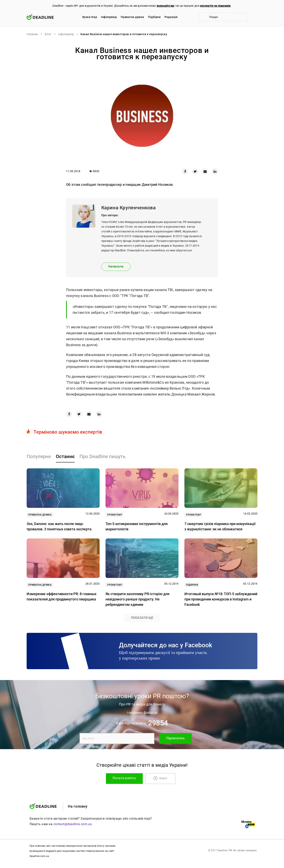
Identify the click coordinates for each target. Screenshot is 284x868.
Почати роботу (127, 778)
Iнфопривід (109, 17)
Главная (32, 34)
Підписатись (176, 738)
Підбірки (154, 17)
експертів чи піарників (215, 6)
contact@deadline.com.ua (73, 824)
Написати (116, 266)
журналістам (165, 6)
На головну (78, 806)
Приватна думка (132, 17)
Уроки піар (90, 17)
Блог (48, 34)
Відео (160, 778)
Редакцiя (171, 17)
